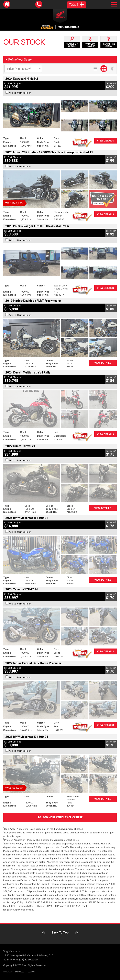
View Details (105, 141)
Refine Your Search (19, 60)
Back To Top (60, 932)
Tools (77, 5)
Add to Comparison (20, 93)
